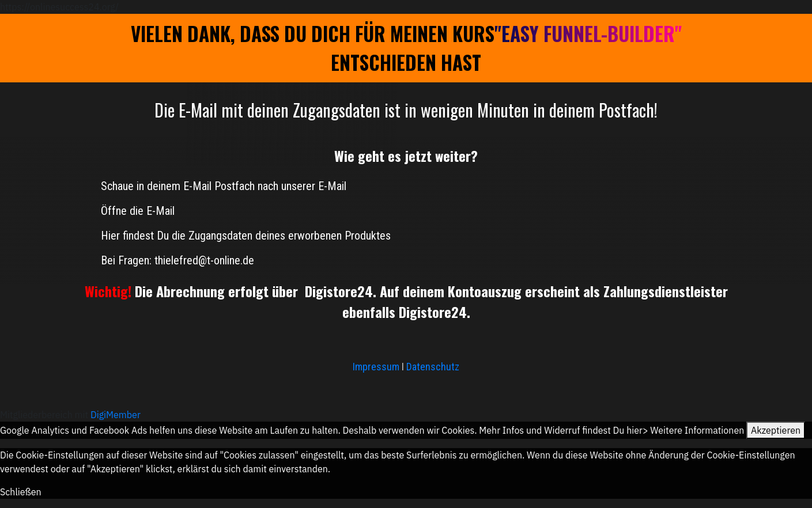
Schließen (21, 492)
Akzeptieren (776, 430)
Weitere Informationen (697, 430)
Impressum (377, 367)
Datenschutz (433, 367)
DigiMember (116, 415)
